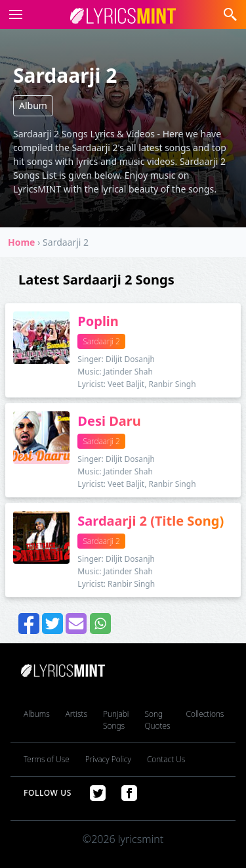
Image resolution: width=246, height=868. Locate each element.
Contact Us (166, 759)
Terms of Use (47, 759)
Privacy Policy (108, 759)
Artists (76, 714)
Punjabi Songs (116, 720)
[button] (13, 14)
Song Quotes (157, 720)
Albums (37, 714)
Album (33, 105)
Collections (205, 714)
